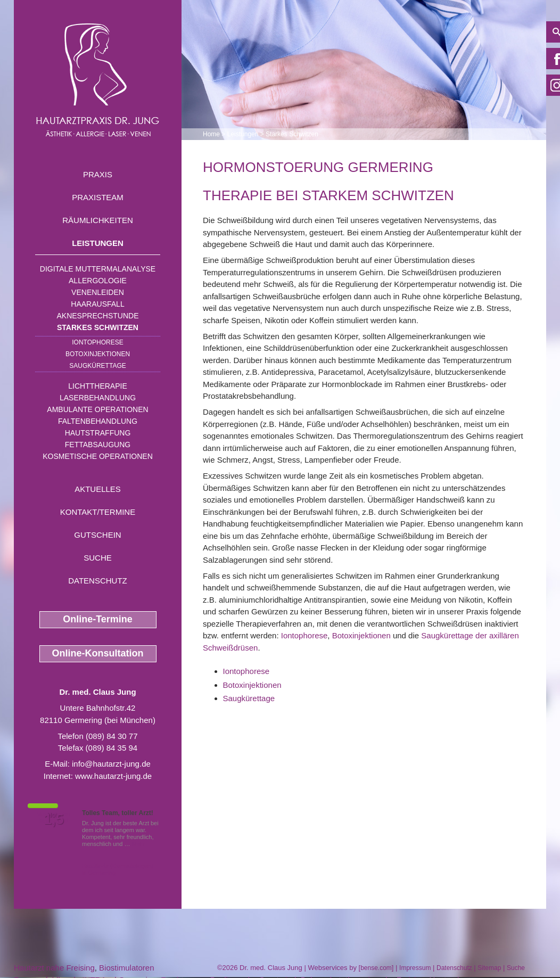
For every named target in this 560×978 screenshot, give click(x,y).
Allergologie (98, 281)
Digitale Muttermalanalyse (98, 269)
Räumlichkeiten (98, 220)
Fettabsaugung (98, 445)
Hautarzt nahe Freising (54, 968)
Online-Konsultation (98, 653)
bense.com (376, 968)
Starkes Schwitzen (98, 327)
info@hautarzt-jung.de (111, 764)
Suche (98, 558)
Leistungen (98, 243)
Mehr (139, 844)
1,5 (54, 819)
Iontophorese (97, 342)
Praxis (98, 174)
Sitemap (489, 968)
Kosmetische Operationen (98, 456)
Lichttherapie (97, 386)
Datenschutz (98, 581)
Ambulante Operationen (97, 409)
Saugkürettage (97, 366)
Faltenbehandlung (98, 421)
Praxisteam (98, 197)
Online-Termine (98, 619)
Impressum (415, 968)
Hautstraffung (98, 433)
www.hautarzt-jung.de (113, 776)
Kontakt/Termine (98, 512)
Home (211, 134)
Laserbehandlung (98, 398)
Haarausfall (97, 304)
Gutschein (97, 535)
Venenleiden (98, 292)
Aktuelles (98, 489)
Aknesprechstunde (97, 316)
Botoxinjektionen (98, 354)
